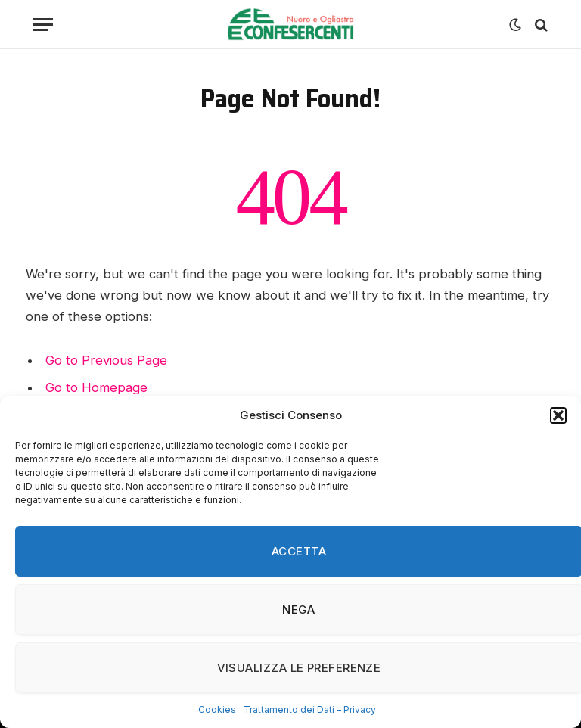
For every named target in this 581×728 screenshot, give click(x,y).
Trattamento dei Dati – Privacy (310, 709)
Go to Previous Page (106, 360)
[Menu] (43, 25)
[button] (558, 415)
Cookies (217, 709)
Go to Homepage (96, 387)
